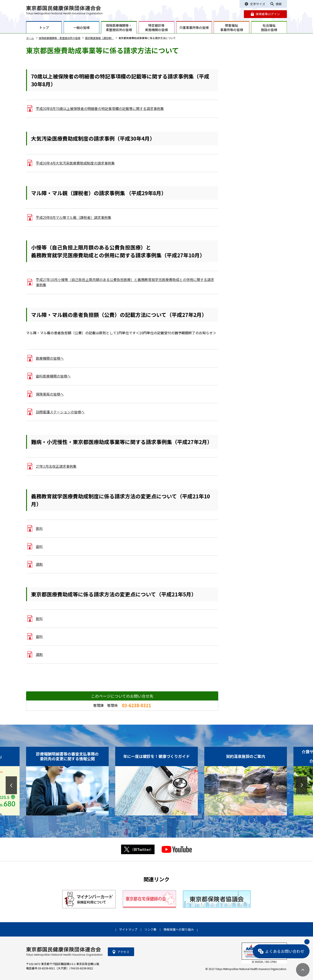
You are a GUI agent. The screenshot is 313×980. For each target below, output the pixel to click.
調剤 (39, 564)
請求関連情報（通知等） (99, 38)
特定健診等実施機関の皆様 (156, 27)
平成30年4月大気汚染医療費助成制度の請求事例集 (75, 163)
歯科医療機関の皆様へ (53, 376)
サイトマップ (128, 929)
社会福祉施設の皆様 (269, 27)
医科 (39, 528)
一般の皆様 (81, 27)
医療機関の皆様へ (50, 358)
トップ (44, 27)
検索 (279, 4)
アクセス (123, 952)
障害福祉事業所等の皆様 (232, 27)
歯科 (39, 547)
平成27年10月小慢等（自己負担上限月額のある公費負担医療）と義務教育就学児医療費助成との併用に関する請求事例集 (125, 282)
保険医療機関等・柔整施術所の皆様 (119, 27)
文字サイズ (258, 4)
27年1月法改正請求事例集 (56, 466)
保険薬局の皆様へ (50, 394)
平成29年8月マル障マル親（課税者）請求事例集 (74, 217)
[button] (11, 785)
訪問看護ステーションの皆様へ (60, 412)
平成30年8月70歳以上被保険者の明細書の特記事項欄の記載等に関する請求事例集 (100, 109)
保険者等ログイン (268, 14)
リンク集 (150, 929)
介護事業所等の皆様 (194, 27)
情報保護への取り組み (179, 929)
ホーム (30, 38)
